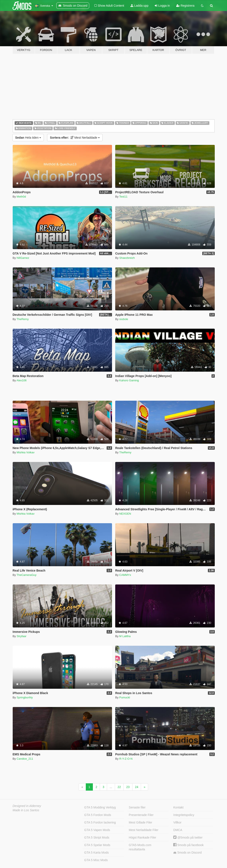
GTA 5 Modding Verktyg (100, 807)
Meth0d (21, 197)
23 (128, 787)
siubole (124, 319)
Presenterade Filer (141, 815)
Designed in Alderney (27, 806)
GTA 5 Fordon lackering (100, 822)
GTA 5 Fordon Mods (98, 815)
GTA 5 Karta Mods (97, 853)
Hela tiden (28, 138)
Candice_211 (25, 759)
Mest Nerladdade (75, 138)
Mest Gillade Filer (140, 822)
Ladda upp (139, 6)
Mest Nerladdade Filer (144, 830)
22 (119, 787)
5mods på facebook (188, 845)
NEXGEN (125, 514)
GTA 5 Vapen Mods (97, 830)
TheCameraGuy (26, 575)
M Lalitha (125, 636)
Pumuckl (125, 697)
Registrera (185, 6)
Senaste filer (137, 807)
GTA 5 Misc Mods (96, 860)
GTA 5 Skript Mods (97, 837)
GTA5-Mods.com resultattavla (140, 847)
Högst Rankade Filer (143, 837)
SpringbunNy (25, 697)
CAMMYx (125, 575)
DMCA (178, 830)
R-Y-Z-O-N (126, 759)
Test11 (123, 197)
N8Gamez (23, 258)
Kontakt (178, 807)
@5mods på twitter (188, 837)
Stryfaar (21, 636)
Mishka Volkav (25, 452)
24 (137, 787)
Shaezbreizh (127, 258)
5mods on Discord (187, 853)
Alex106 (22, 380)
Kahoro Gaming (129, 380)
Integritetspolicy (184, 815)
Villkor (177, 822)
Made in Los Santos (26, 810)
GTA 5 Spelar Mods (97, 845)
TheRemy (23, 319)
